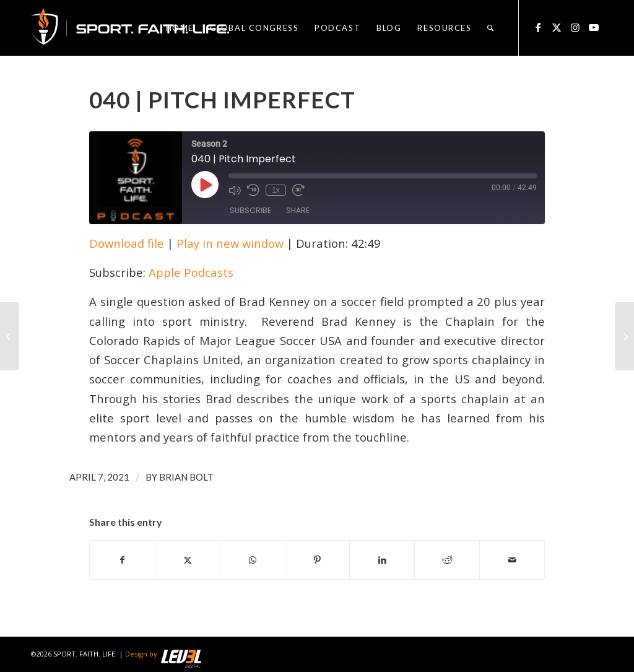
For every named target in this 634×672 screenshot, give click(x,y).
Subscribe (250, 210)
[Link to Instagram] (575, 27)
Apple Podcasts (191, 272)
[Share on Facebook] (122, 560)
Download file (127, 243)
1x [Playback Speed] (276, 190)
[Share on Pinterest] (318, 560)
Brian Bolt (186, 477)
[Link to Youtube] (594, 27)
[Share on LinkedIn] (382, 560)
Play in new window (230, 243)
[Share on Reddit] (447, 560)
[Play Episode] (205, 185)
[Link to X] (557, 27)
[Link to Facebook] (538, 27)
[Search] (491, 28)
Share (298, 210)
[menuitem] (180, 28)
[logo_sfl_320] (130, 28)
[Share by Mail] (512, 560)
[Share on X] (188, 560)
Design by (163, 654)
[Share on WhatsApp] (253, 560)
